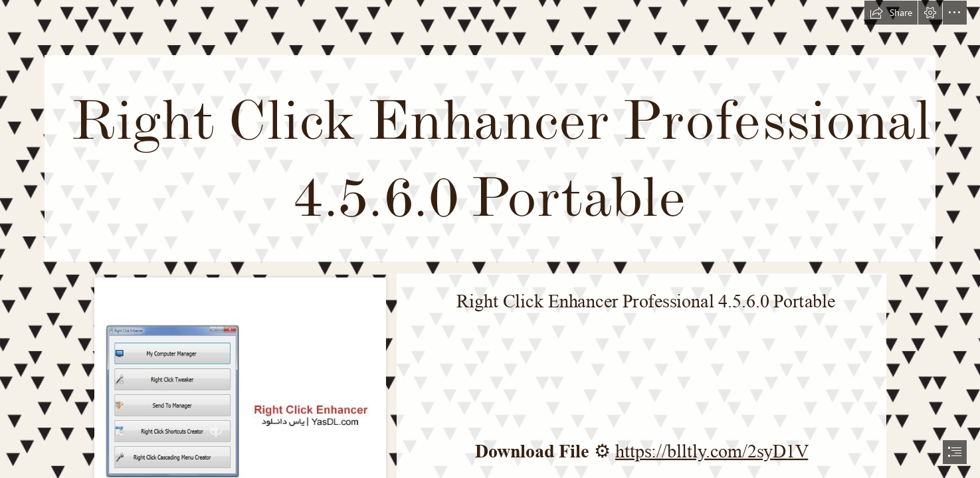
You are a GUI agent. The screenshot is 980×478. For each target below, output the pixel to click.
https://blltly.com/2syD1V (712, 451)
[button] (891, 13)
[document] (490, 239)
